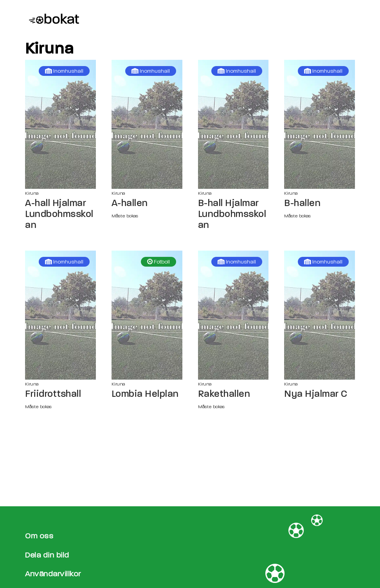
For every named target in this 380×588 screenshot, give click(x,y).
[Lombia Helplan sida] (147, 315)
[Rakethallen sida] (233, 315)
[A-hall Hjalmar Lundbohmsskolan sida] (60, 124)
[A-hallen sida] (147, 124)
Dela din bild (47, 555)
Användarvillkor (53, 574)
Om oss (39, 536)
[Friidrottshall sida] (60, 315)
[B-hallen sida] (320, 124)
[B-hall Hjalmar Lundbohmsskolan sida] (233, 124)
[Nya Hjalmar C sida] (320, 315)
